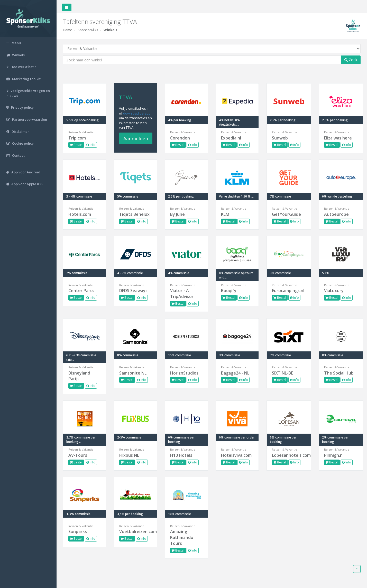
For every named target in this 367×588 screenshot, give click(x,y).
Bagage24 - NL (235, 373)
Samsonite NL (133, 373)
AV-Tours (78, 455)
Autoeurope (336, 214)
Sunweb (280, 138)
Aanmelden (136, 138)
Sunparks (78, 531)
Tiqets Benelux (134, 214)
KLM (225, 214)
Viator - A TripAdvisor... (183, 293)
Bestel (76, 145)
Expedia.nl (231, 138)
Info (91, 145)
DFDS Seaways (133, 291)
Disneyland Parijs (79, 376)
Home (68, 30)
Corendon (180, 138)
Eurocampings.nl (288, 291)
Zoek (351, 60)
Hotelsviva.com (236, 455)
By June (177, 214)
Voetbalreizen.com (135, 531)
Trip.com (77, 138)
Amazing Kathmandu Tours (182, 537)
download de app (137, 113)
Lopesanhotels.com (289, 455)
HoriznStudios (184, 373)
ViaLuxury (334, 291)
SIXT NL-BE (282, 373)
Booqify (229, 291)
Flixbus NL (129, 455)
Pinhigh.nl (334, 455)
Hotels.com (80, 214)
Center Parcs (81, 291)
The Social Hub (339, 373)
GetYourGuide (286, 214)
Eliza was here (338, 138)
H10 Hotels (181, 455)
